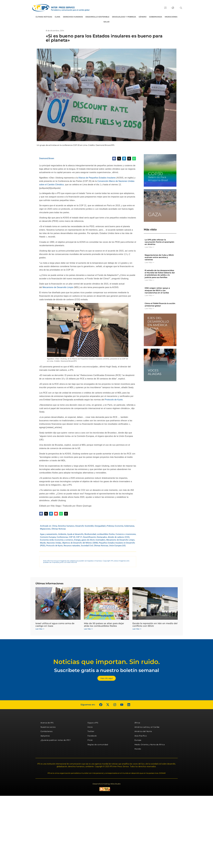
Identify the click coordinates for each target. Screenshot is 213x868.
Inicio (90, 727)
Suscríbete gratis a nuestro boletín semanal (107, 670)
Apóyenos (45, 736)
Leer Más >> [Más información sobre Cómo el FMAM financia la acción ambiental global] (149, 308)
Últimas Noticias (44, 17)
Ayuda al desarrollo (75, 534)
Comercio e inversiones (126, 534)
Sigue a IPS (93, 723)
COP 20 (72, 537)
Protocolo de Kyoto (114, 400)
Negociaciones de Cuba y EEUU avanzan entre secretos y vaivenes (159, 257)
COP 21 (79, 537)
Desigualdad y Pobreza (124, 17)
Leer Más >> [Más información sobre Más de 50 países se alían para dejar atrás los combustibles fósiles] (88, 629)
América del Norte (143, 731)
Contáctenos (47, 731)
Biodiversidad (90, 534)
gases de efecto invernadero (93, 540)
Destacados (102, 537)
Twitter (91, 731)
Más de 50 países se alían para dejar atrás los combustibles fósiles (104, 625)
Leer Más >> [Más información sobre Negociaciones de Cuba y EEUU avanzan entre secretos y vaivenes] (149, 262)
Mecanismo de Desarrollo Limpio (58, 287)
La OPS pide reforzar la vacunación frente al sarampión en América (159, 242)
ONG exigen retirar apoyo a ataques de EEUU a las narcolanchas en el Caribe (157, 290)
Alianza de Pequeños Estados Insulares (97, 178)
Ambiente (62, 534)
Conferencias (62, 537)
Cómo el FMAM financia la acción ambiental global (160, 305)
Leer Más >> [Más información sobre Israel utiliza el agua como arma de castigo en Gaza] (40, 629)
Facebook (92, 736)
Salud (107, 22)
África (137, 723)
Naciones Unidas (54, 543)
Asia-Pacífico (141, 736)
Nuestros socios (48, 727)
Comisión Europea (48, 537)
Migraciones (171, 17)
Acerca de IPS (47, 723)
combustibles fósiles (106, 534)
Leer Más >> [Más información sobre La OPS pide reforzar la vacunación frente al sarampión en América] (149, 247)
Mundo (43, 543)
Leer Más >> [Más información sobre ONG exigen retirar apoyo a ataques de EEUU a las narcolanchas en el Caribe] (149, 295)
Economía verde (47, 540)
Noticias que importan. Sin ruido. (106, 662)
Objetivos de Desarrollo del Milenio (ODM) (80, 543)
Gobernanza (156, 17)
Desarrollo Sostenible (97, 17)
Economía (119, 526)
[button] (181, 8)
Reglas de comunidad (98, 745)
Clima (58, 17)
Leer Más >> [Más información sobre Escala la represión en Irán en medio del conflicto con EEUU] (137, 629)
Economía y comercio (64, 540)
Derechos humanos (73, 17)
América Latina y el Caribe (147, 727)
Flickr (90, 740)
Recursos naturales (72, 546)
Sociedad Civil (87, 546)
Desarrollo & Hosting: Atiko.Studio (107, 784)
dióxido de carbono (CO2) (119, 537)
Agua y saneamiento (49, 534)
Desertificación (89, 537)
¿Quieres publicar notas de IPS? (56, 740)
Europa (138, 740)
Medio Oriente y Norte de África (150, 745)
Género (143, 17)
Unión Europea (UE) (117, 546)
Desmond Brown (47, 158)
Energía (77, 540)
